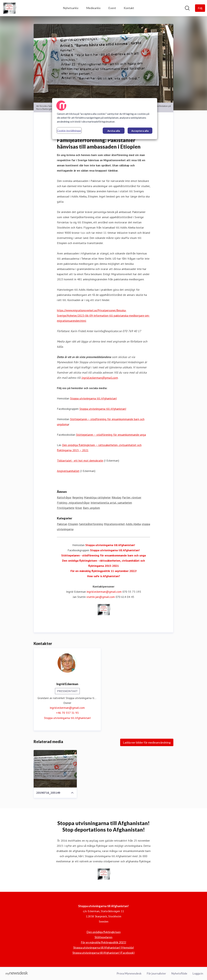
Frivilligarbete (66, 508)
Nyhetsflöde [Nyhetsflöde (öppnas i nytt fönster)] (179, 973)
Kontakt (129, 8)
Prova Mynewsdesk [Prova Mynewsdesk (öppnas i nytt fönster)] (129, 973)
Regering (78, 497)
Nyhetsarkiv (71, 8)
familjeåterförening (91, 524)
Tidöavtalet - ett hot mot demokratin (80, 461)
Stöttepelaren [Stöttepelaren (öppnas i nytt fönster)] (103, 937)
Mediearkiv (93, 8)
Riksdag (116, 497)
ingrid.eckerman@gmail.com (100, 378)
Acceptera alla (140, 131)
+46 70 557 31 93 (67, 713)
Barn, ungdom (91, 508)
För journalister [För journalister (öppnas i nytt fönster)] (156, 973)
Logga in (198, 973)
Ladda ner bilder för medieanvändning (147, 742)
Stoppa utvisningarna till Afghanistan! (93, 398)
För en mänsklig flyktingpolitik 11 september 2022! (104, 571)
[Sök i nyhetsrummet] (187, 8)
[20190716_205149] (55, 769)
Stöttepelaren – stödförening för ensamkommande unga (111, 435)
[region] (105, 119)
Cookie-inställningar (69, 131)
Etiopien (73, 524)
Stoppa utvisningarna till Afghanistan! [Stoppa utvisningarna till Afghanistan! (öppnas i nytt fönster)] (67, 718)
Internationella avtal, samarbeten (111, 503)
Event (112, 8)
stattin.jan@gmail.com (101, 597)
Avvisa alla (114, 131)
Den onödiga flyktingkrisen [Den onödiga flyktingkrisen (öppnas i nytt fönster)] (104, 932)
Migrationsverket (114, 524)
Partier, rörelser (132, 497)
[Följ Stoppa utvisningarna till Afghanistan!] (200, 8)
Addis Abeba (133, 524)
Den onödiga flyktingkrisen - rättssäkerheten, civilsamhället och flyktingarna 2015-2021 (103, 563)
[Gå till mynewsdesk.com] (17, 974)
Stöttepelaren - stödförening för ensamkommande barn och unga (103, 555)
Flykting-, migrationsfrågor (73, 503)
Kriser (79, 508)
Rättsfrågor (64, 497)
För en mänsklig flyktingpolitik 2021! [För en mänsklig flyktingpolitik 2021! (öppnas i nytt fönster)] (104, 942)
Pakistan (62, 524)
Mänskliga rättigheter (97, 497)
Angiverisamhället (68, 471)
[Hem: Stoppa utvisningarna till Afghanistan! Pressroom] (9, 8)
